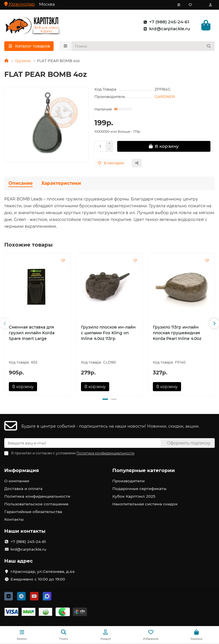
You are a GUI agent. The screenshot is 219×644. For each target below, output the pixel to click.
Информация (22, 470)
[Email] (82, 443)
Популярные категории (144, 470)
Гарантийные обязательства (33, 512)
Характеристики (61, 183)
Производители (128, 481)
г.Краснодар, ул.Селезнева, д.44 (43, 571)
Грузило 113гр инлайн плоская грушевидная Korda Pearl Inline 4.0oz (177, 333)
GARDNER (165, 97)
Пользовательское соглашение (36, 504)
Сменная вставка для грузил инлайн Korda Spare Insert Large (32, 333)
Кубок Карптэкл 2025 (134, 496)
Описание (21, 183)
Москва (47, 4)
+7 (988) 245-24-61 (165, 22)
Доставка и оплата (23, 489)
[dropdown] (179, 5)
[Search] (143, 46)
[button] (5, 323)
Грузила (23, 61)
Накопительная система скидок (145, 504)
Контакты (14, 519)
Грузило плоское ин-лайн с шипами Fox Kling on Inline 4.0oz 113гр (108, 333)
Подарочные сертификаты (139, 489)
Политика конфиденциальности (37, 496)
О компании (17, 481)
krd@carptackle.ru (166, 29)
